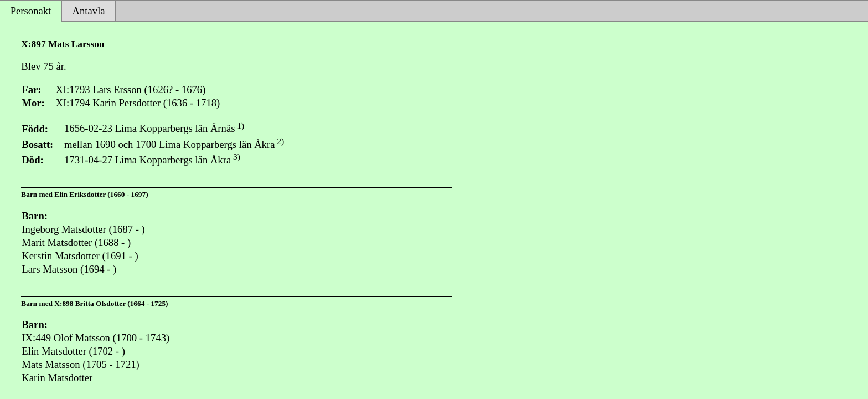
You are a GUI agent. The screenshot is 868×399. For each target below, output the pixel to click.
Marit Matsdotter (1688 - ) (76, 242)
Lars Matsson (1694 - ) (69, 269)
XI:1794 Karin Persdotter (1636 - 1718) (138, 103)
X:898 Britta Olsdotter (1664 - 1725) (111, 303)
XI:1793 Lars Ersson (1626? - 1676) (130, 89)
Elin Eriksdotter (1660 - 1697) (101, 194)
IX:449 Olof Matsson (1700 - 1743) (95, 338)
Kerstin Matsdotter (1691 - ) (80, 256)
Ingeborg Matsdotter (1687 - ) (83, 229)
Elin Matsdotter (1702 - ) (73, 351)
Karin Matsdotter (57, 378)
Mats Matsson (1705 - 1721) (80, 364)
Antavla (89, 11)
